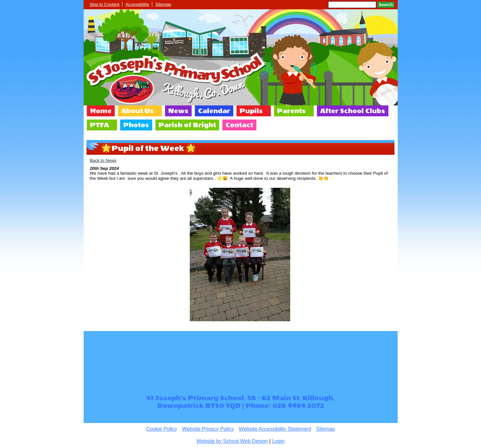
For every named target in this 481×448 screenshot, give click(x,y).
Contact (239, 125)
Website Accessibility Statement (275, 429)
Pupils (251, 111)
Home (101, 111)
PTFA (100, 125)
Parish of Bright (187, 125)
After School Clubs (353, 111)
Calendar (214, 111)
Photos (136, 125)
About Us (137, 111)
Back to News (103, 160)
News (178, 111)
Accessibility (137, 4)
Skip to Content (105, 4)
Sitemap (163, 4)
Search (386, 5)
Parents (291, 111)
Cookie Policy (162, 429)
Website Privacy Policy (208, 429)
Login (278, 441)
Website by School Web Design (232, 441)
